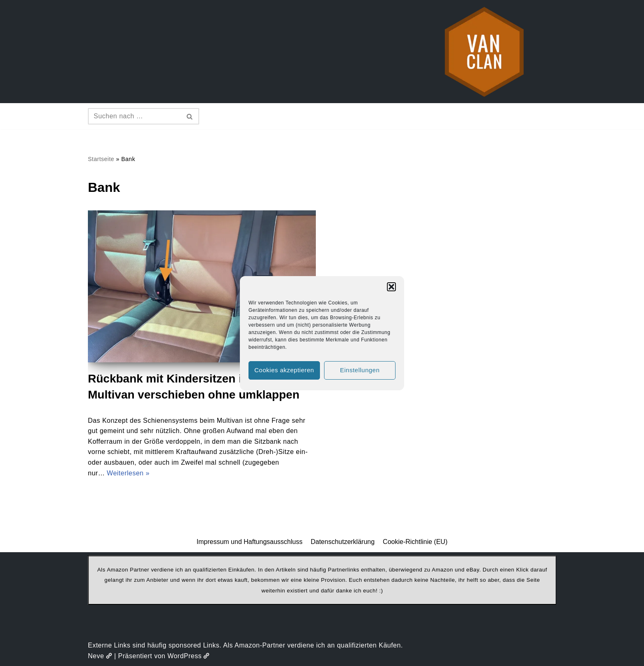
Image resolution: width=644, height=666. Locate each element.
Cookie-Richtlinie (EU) (415, 542)
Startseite (101, 159)
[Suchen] (134, 116)
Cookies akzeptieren (284, 370)
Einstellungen (360, 370)
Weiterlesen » (128, 473)
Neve (100, 656)
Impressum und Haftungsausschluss (250, 542)
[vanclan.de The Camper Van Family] (484, 52)
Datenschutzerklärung (343, 542)
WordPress (189, 656)
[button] (391, 287)
